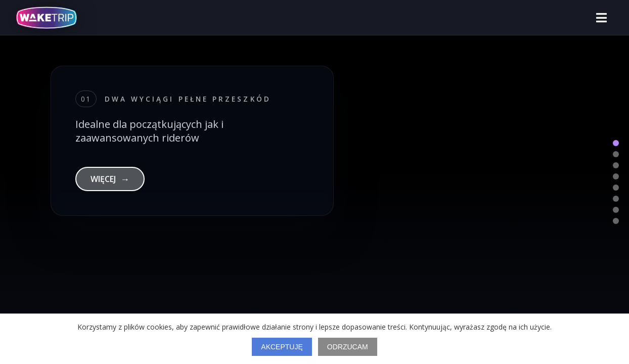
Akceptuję (282, 347)
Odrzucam (348, 347)
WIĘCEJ (110, 179)
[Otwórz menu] (601, 18)
